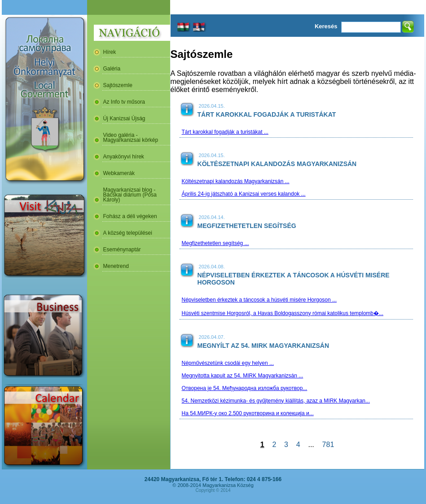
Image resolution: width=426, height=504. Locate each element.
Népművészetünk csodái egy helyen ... (228, 363)
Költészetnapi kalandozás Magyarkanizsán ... (236, 181)
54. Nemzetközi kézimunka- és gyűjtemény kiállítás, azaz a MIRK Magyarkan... (276, 401)
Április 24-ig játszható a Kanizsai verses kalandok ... (244, 194)
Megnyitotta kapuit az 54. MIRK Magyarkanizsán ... (243, 376)
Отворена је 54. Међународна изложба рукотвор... (245, 388)
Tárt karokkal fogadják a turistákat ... (225, 132)
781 (328, 445)
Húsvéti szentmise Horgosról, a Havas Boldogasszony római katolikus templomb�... (283, 313)
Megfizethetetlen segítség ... (215, 243)
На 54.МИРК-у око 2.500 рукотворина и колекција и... (248, 413)
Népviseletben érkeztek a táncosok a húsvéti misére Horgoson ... (259, 300)
